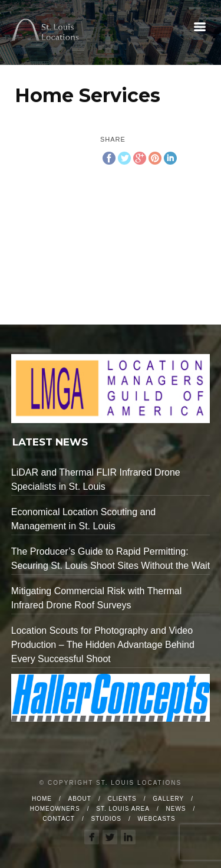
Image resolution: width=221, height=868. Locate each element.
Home (42, 799)
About (80, 799)
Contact (59, 819)
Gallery (168, 799)
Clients (122, 799)
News (176, 809)
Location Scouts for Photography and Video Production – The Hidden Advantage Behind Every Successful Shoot (103, 645)
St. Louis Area (123, 809)
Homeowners (55, 809)
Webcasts (157, 819)
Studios (106, 819)
